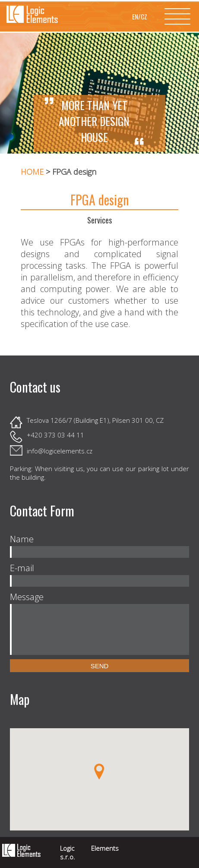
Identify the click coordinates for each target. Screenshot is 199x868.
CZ (144, 16)
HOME (32, 172)
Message (27, 597)
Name (22, 539)
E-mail (22, 568)
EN (135, 16)
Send (100, 666)
